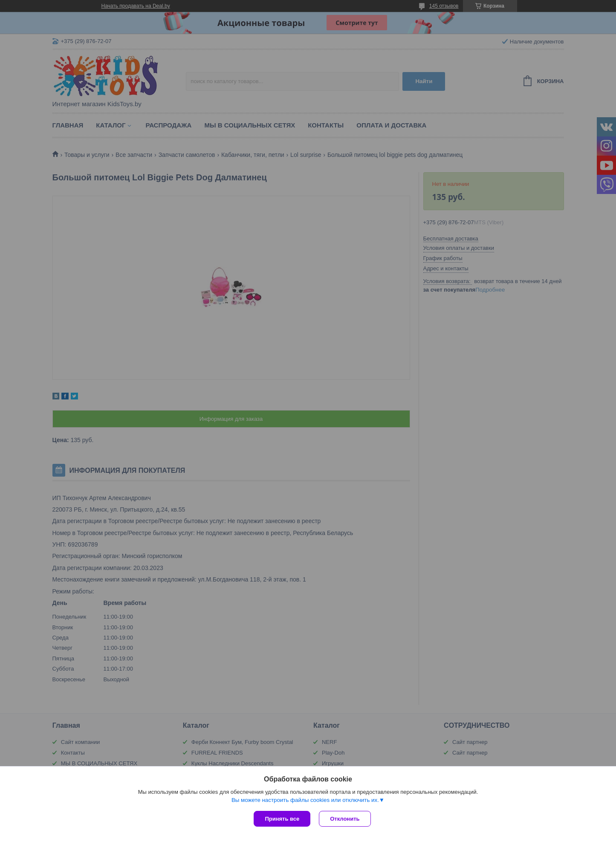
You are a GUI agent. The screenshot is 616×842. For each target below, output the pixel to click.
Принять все (282, 819)
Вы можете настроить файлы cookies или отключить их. (305, 800)
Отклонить (345, 819)
